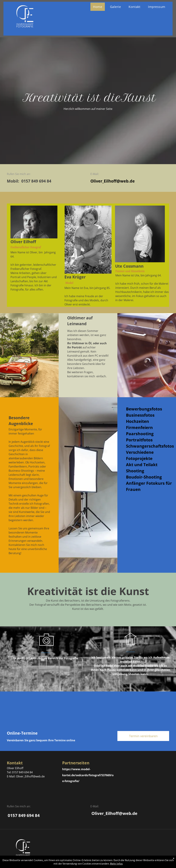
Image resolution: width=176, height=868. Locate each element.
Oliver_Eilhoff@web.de (113, 181)
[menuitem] (99, 7)
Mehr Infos (116, 864)
